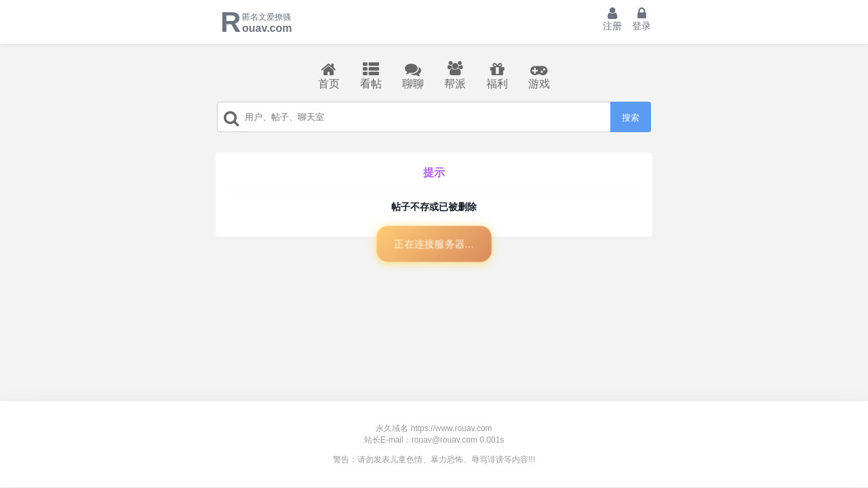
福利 (497, 75)
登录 (642, 19)
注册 (612, 19)
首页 (329, 75)
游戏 (539, 75)
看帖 (371, 75)
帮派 (455, 75)
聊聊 (413, 75)
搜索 (631, 118)
